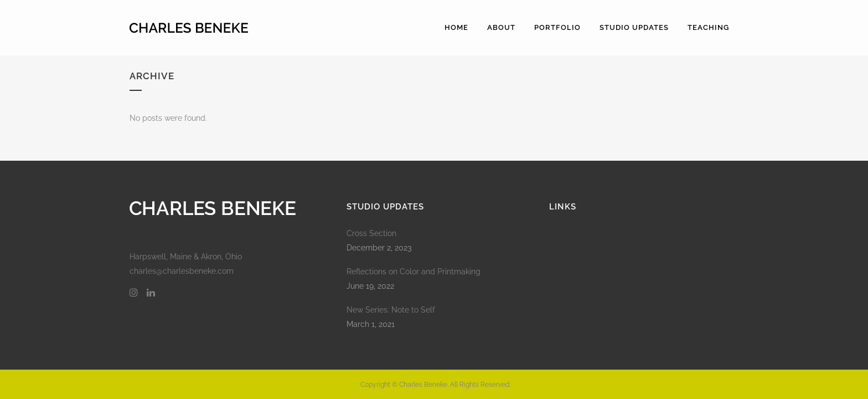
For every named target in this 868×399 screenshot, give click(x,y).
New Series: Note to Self (391, 310)
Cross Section (371, 233)
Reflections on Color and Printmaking (414, 272)
